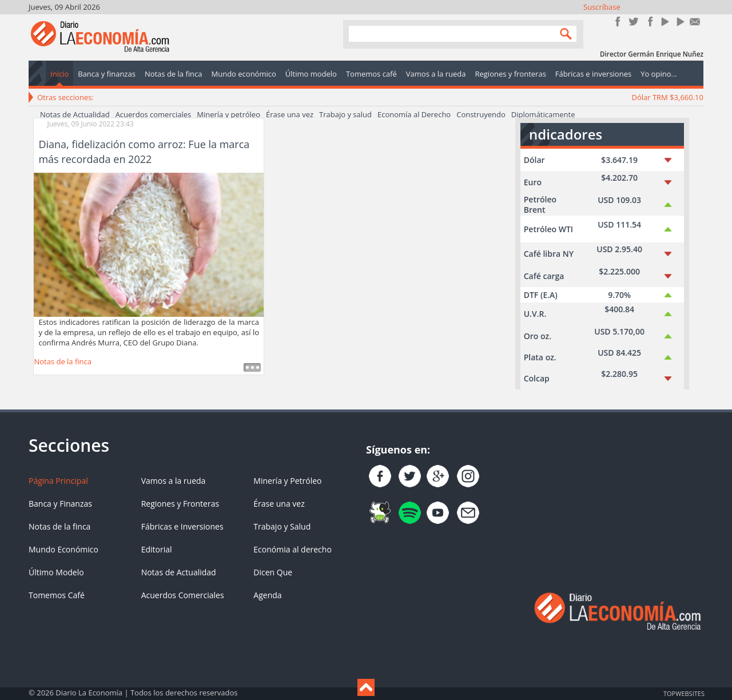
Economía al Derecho (414, 114)
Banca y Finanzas (60, 504)
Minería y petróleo (228, 114)
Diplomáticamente (543, 114)
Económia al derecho (293, 549)
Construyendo (481, 114)
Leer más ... (252, 367)
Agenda (267, 595)
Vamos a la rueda (174, 481)
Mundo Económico (63, 549)
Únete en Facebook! (618, 21)
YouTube (664, 21)
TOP (683, 693)
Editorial (157, 549)
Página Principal (58, 481)
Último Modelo (56, 572)
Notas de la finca (63, 361)
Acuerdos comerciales (154, 114)
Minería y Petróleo (287, 481)
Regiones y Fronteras (180, 504)
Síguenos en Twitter (633, 21)
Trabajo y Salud (282, 526)
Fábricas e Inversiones (182, 526)
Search (563, 33)
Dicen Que (273, 572)
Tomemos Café (57, 595)
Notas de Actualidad (75, 114)
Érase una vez (290, 114)
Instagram (649, 21)
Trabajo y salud (345, 114)
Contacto (695, 21)
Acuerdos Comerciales (183, 595)
